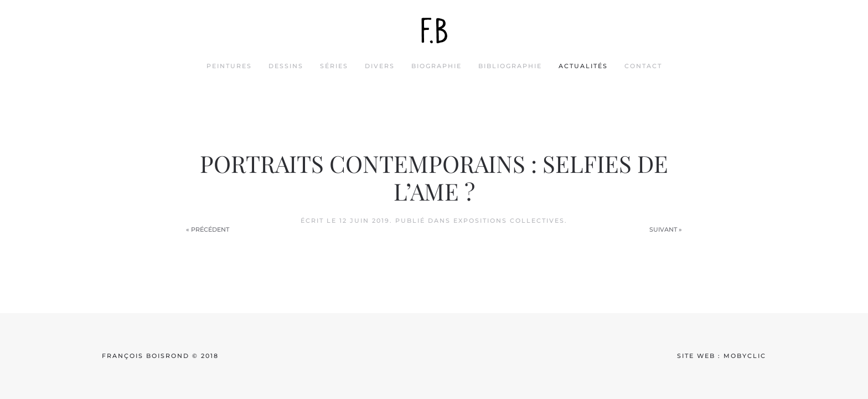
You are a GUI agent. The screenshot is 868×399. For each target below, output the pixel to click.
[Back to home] (434, 30)
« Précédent (208, 229)
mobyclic (745, 356)
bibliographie (510, 66)
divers (380, 66)
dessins (286, 66)
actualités (583, 66)
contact (643, 66)
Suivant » (666, 229)
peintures (229, 66)
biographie (436, 66)
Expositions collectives (509, 221)
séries (334, 66)
